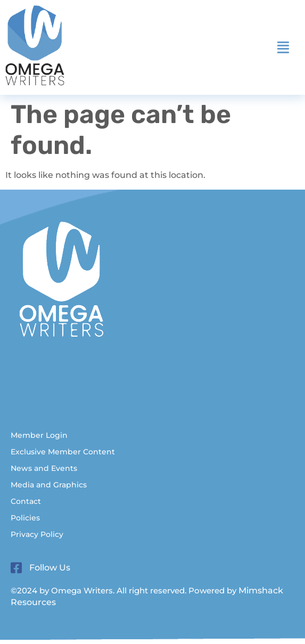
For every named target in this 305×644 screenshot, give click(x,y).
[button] (283, 47)
